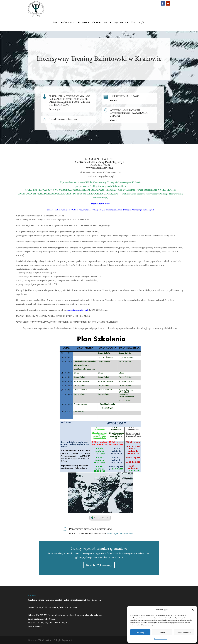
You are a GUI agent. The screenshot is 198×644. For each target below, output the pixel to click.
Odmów (162, 632)
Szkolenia (82, 23)
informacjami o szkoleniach (120, 533)
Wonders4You (45, 640)
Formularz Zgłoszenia (100, 518)
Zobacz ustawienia (184, 632)
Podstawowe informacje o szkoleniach (91, 529)
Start (56, 23)
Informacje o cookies (161, 639)
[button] (193, 610)
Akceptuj (140, 632)
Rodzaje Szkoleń (118, 23)
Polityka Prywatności (64, 640)
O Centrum (67, 23)
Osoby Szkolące (100, 23)
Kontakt (136, 23)
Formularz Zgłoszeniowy (99, 565)
